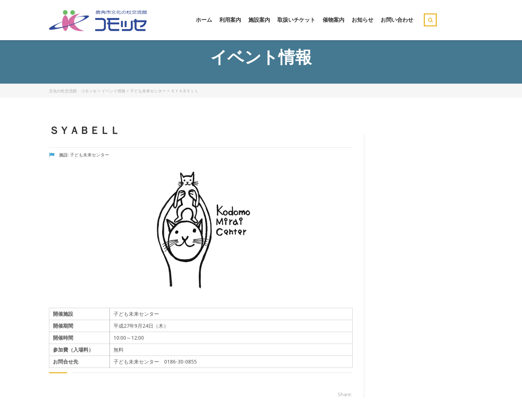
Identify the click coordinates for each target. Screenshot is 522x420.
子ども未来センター (148, 91)
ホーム (204, 20)
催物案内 (333, 20)
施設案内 (259, 20)
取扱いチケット (296, 20)
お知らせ (362, 20)
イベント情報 (113, 91)
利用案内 (230, 20)
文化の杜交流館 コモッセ (73, 91)
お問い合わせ (397, 20)
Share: (345, 394)
